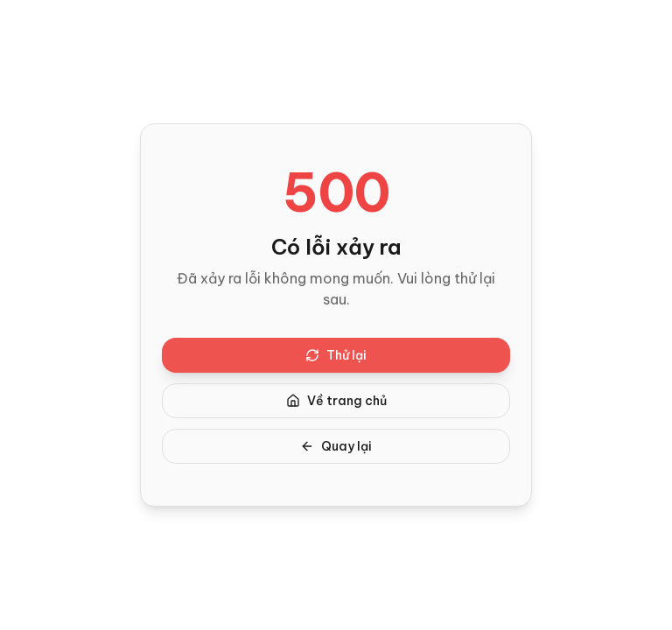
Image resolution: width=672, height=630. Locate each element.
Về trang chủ (336, 401)
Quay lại (336, 446)
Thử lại (336, 355)
